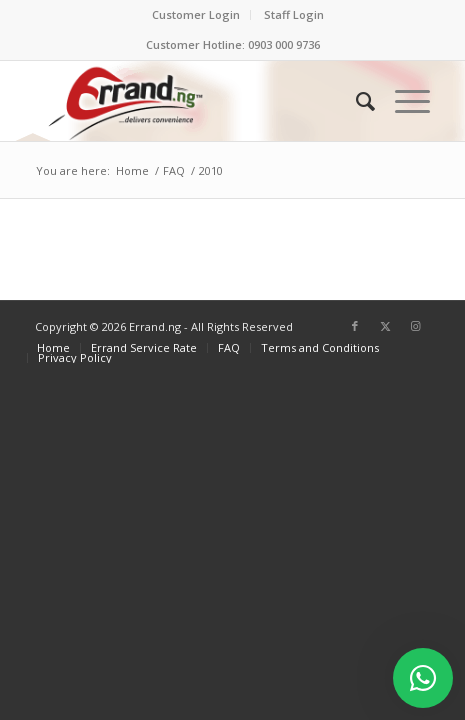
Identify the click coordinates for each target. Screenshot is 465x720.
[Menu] (402, 101)
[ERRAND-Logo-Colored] (193, 101)
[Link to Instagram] (415, 326)
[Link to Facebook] (355, 326)
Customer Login (196, 14)
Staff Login (294, 14)
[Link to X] (385, 326)
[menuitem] (196, 15)
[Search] (355, 101)
